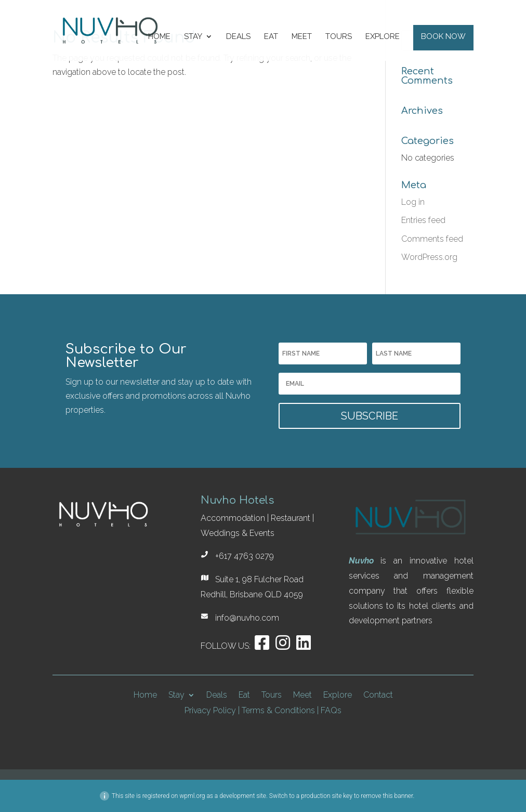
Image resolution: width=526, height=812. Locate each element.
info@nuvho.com (247, 618)
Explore (383, 37)
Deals (238, 37)
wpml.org (192, 796)
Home (159, 37)
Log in (413, 202)
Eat (271, 37)
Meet (302, 37)
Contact (378, 694)
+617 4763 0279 (245, 556)
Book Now (443, 37)
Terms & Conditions (278, 710)
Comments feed (432, 239)
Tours (339, 37)
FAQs (331, 710)
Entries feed (423, 220)
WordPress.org (429, 257)
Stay (193, 37)
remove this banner (387, 796)
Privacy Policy (210, 710)
